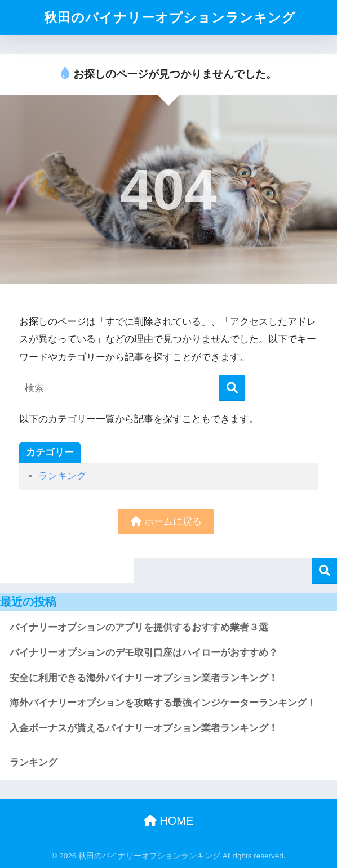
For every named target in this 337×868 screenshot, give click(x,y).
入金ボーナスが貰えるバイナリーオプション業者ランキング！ (144, 728)
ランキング (62, 476)
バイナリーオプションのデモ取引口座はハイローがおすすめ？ (144, 653)
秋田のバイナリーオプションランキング (170, 17)
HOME (169, 821)
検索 (324, 571)
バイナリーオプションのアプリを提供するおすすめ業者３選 (139, 627)
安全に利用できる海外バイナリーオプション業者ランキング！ (144, 678)
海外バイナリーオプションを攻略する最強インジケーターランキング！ (163, 703)
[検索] (232, 388)
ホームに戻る (166, 522)
